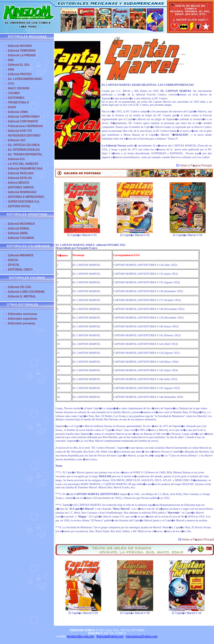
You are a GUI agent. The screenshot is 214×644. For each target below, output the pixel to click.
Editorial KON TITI (20, 131)
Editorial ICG (17, 159)
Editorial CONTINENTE (23, 121)
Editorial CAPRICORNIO (24, 117)
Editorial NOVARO (20, 46)
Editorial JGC (17, 140)
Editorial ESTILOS (20, 178)
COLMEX (14, 93)
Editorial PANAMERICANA (25, 169)
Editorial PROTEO (20, 74)
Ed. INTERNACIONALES (24, 150)
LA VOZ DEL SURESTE (23, 164)
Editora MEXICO (19, 183)
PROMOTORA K (19, 103)
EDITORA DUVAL (19, 206)
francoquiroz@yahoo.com (142, 636)
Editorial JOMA (18, 112)
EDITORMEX (16, 98)
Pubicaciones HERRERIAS (26, 126)
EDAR (12, 107)
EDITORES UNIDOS (21, 187)
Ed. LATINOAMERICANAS (25, 79)
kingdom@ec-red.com (81, 636)
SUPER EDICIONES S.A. (24, 202)
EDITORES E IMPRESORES (26, 197)
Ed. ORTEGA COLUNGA (24, 145)
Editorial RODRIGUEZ (22, 192)
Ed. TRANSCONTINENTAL (25, 154)
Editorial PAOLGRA (21, 173)
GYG (11, 84)
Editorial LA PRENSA (22, 55)
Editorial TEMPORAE (22, 51)
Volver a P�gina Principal (194, 166)
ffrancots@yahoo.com (110, 636)
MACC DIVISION (19, 88)
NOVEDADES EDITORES (24, 136)
